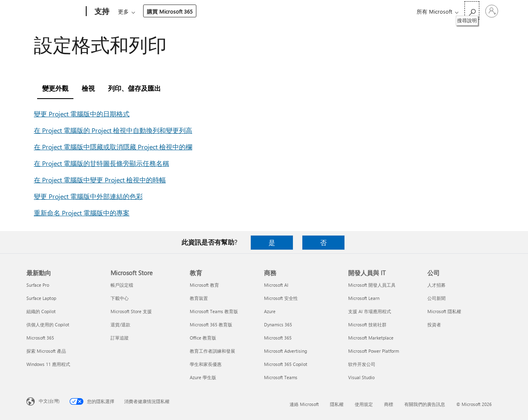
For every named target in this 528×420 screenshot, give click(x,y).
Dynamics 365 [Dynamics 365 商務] (278, 324)
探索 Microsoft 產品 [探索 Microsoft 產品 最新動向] (46, 351)
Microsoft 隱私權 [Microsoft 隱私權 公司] (444, 311)
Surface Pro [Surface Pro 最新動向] (38, 285)
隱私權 (337, 404)
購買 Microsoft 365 (331, 11)
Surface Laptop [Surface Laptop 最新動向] (41, 298)
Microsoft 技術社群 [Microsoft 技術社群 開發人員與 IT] (367, 324)
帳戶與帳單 (250, 11)
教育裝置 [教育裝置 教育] (199, 298)
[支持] (101, 12)
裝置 (215, 11)
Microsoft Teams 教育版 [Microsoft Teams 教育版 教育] (214, 311)
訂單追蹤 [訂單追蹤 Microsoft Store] (120, 338)
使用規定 (364, 404)
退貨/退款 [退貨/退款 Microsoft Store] (120, 324)
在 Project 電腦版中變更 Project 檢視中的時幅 (100, 180)
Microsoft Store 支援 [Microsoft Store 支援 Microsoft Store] (131, 311)
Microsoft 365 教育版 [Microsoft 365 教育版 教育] (211, 324)
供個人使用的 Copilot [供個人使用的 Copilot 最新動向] (48, 324)
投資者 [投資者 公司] (434, 324)
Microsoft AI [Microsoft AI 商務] (276, 285)
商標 (389, 404)
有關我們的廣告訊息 (425, 404)
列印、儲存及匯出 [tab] (134, 88)
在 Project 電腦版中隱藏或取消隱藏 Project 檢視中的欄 (113, 147)
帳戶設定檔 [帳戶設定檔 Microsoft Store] (122, 285)
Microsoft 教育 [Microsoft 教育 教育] (204, 285)
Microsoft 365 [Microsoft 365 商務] (278, 338)
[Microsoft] (55, 12)
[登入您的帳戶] (492, 11)
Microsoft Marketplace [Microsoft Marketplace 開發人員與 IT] (371, 338)
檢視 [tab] (88, 88)
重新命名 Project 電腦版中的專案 (82, 213)
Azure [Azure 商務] (270, 311)
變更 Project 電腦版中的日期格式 (82, 114)
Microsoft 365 (133, 11)
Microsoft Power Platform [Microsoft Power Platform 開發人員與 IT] (374, 351)
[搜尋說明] (472, 11)
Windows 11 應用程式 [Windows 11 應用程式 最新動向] (48, 364)
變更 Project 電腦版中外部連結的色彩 (88, 196)
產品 (189, 11)
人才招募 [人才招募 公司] (436, 285)
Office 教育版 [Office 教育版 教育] (203, 338)
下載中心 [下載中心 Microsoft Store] (120, 298)
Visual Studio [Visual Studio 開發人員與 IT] (361, 377)
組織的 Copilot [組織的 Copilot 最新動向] (41, 311)
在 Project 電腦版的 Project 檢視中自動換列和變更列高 (113, 130)
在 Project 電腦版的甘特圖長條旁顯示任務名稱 (101, 163)
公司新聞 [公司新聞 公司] (436, 298)
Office (166, 11)
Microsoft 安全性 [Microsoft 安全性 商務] (281, 298)
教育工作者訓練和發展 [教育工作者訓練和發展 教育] (212, 351)
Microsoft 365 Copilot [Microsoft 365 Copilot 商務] (286, 364)
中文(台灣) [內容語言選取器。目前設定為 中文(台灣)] (49, 401)
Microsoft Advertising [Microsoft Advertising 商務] (285, 351)
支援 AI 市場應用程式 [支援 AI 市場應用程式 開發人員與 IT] (370, 311)
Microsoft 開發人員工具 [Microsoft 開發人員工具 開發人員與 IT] (372, 285)
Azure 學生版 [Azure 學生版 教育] (203, 377)
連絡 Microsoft (304, 404)
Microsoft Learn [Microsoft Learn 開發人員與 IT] (364, 298)
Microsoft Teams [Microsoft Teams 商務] (281, 377)
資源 (284, 11)
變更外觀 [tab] (55, 88)
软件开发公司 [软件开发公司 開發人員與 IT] (362, 364)
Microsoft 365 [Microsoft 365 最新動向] (40, 338)
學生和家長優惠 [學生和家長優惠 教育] (206, 364)
